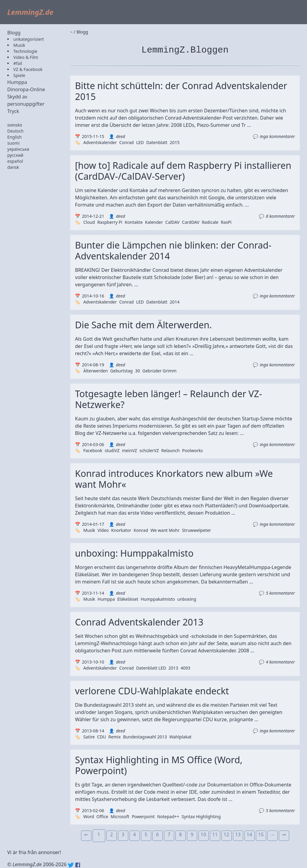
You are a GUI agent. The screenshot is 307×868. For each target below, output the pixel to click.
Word (88, 817)
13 (238, 834)
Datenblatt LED (151, 668)
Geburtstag (121, 371)
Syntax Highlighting (201, 817)
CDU (101, 737)
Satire (89, 737)
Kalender (154, 222)
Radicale (210, 222)
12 (226, 834)
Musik (19, 45)
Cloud (89, 222)
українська (18, 149)
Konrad (141, 530)
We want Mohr (165, 530)
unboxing (187, 599)
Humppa (17, 82)
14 (249, 834)
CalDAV (173, 222)
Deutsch (15, 131)
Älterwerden (95, 371)
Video (103, 530)
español (15, 161)
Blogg (14, 33)
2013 (173, 668)
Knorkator (121, 530)
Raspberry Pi (110, 222)
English (15, 137)
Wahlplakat (180, 737)
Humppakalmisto (158, 599)
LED (140, 142)
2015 (175, 142)
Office (102, 817)
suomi (13, 143)
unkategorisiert (29, 39)
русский (15, 155)
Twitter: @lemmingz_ (71, 865)
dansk (13, 167)
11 (215, 834)
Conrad (126, 142)
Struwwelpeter (197, 530)
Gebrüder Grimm (160, 371)
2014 (175, 302)
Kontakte (134, 222)
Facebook (93, 450)
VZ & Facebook (28, 69)
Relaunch (170, 450)
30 (138, 371)
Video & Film (26, 57)
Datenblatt (157, 142)
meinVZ (129, 450)
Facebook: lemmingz (78, 865)
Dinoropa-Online (26, 89)
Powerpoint (143, 817)
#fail (18, 63)
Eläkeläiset (128, 599)
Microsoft (120, 817)
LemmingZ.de (30, 12)
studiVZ (112, 450)
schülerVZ (149, 450)
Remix (114, 737)
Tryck (13, 111)
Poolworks (192, 450)
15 (261, 834)
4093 (185, 668)
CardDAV (191, 222)
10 (203, 834)
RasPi (226, 222)
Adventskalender (100, 142)
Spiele (19, 75)
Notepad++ (168, 817)
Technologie (25, 51)
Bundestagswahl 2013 (145, 737)
